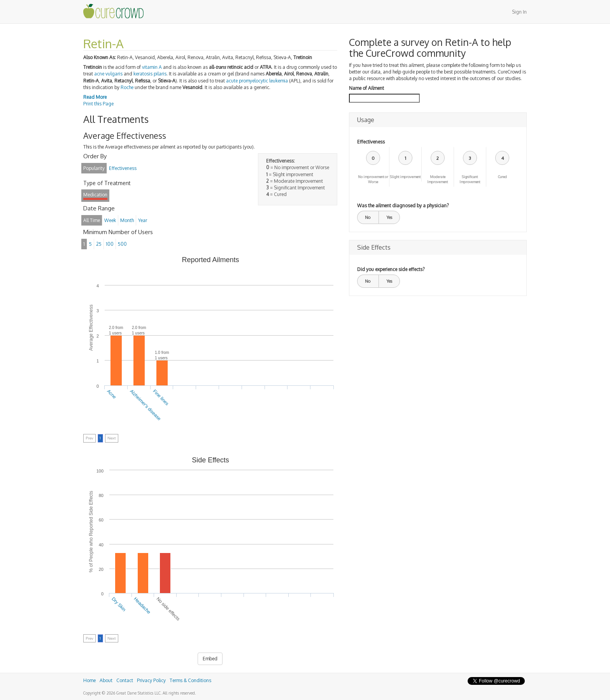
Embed (210, 659)
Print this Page (98, 104)
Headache (143, 606)
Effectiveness (371, 142)
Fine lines (161, 397)
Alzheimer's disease (145, 405)
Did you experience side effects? (391, 269)
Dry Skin (119, 604)
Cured (502, 177)
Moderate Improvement (437, 179)
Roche (127, 87)
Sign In (519, 12)
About (106, 680)
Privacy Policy (151, 680)
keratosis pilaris (150, 74)
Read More (95, 97)
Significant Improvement (470, 179)
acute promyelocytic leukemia (257, 81)
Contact (125, 680)
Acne (112, 394)
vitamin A (152, 67)
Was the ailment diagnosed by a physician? (403, 206)
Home (89, 680)
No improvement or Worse (373, 179)
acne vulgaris (108, 74)
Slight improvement (405, 177)
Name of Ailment (366, 88)
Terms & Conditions (190, 680)
